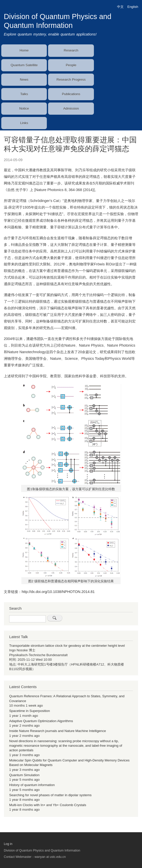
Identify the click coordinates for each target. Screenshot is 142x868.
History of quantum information (32, 785)
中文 (120, 7)
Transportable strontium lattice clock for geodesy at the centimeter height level (67, 646)
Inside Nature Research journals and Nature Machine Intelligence (58, 731)
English (133, 7)
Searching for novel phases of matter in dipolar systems (50, 795)
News (24, 80)
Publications (71, 94)
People (71, 65)
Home (24, 50)
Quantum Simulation (24, 775)
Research (71, 50)
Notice (24, 108)
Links (24, 123)
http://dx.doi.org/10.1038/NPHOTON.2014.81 (58, 592)
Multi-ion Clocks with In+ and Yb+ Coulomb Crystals (48, 805)
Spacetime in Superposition (30, 711)
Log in (8, 844)
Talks (24, 94)
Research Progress (71, 80)
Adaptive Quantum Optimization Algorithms (41, 721)
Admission (71, 108)
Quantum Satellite (24, 65)
